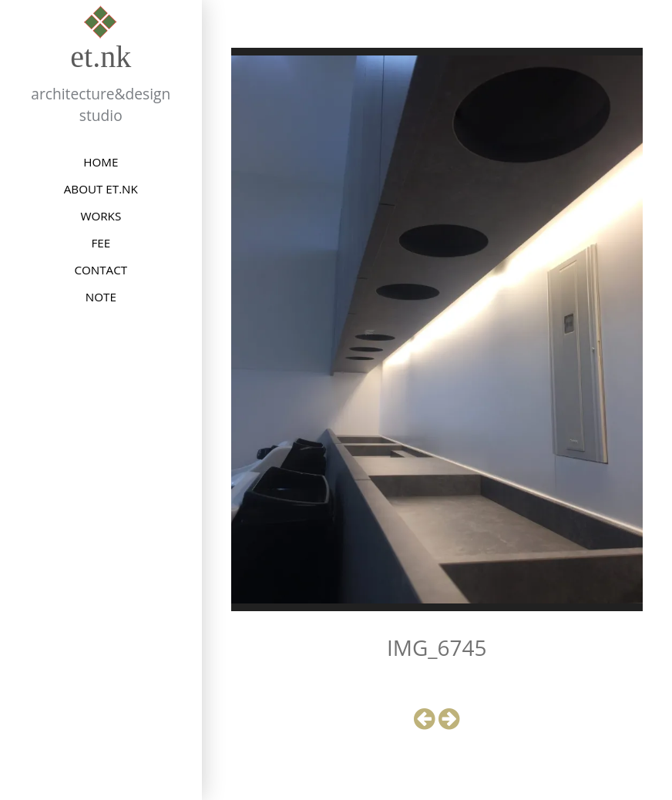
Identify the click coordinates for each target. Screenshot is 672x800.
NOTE (101, 297)
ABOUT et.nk (101, 189)
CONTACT (101, 270)
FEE (101, 243)
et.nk (101, 57)
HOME (101, 162)
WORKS (101, 216)
